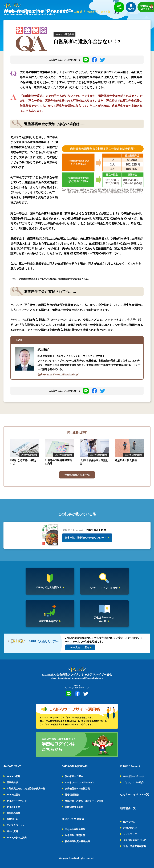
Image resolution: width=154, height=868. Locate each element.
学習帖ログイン (147, 7)
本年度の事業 (13, 813)
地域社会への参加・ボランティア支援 (84, 801)
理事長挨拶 (12, 782)
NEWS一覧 (129, 822)
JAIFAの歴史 (13, 795)
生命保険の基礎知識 (75, 835)
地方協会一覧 (128, 808)
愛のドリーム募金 (74, 776)
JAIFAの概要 (13, 776)
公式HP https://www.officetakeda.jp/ (58, 375)
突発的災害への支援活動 (77, 789)
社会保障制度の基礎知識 (77, 841)
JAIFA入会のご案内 (17, 838)
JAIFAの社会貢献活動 (75, 766)
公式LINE (119, 7)
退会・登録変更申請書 (135, 846)
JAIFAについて (12, 766)
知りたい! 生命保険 (73, 819)
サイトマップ (130, 834)
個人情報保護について (135, 840)
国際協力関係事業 (74, 807)
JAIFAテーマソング (17, 801)
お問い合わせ (130, 828)
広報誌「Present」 (131, 766)
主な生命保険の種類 (75, 829)
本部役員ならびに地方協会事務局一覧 (26, 789)
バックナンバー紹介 (133, 782)
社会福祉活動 (72, 795)
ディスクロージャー (17, 825)
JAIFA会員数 (13, 807)
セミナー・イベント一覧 (134, 794)
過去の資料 (12, 831)
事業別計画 (12, 819)
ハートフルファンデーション (80, 782)
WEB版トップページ (134, 776)
